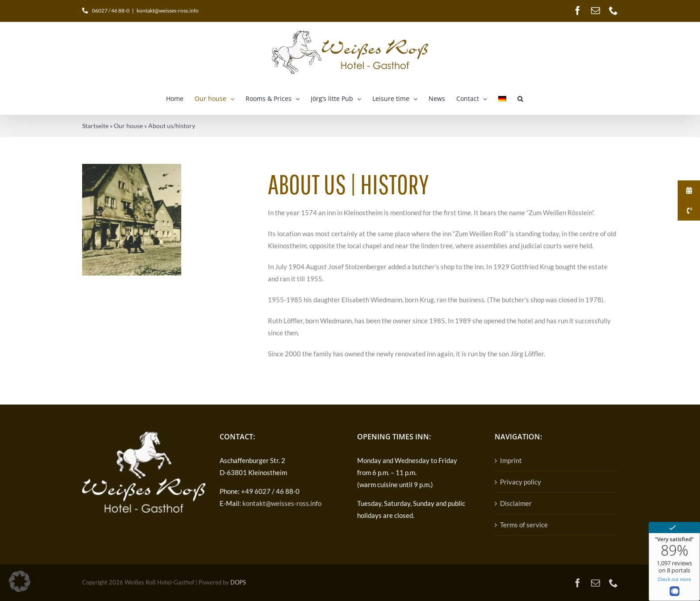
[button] (520, 99)
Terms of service (524, 525)
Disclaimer (516, 503)
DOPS (238, 582)
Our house (128, 126)
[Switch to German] (502, 99)
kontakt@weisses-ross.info (168, 10)
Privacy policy (521, 482)
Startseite (95, 126)
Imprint (511, 460)
